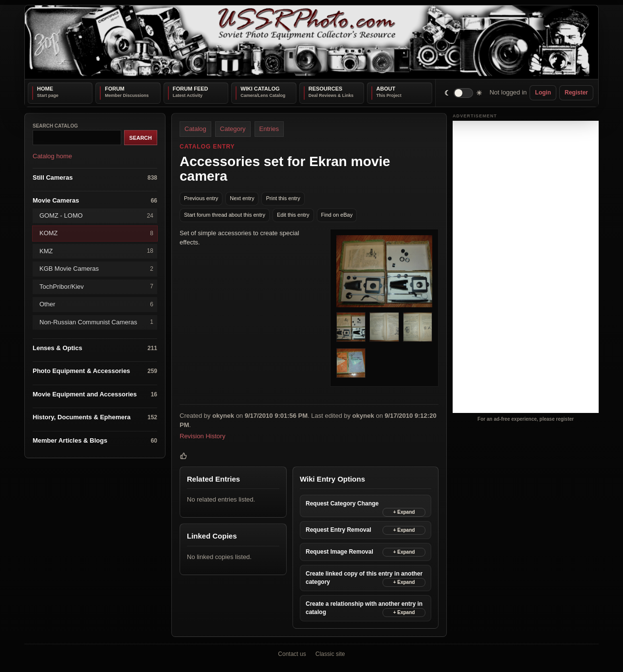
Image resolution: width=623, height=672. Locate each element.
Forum (114, 89)
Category (233, 129)
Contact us (292, 654)
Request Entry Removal (339, 529)
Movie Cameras (95, 201)
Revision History (202, 436)
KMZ (96, 251)
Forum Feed (191, 89)
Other (96, 304)
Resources (326, 89)
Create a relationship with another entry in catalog (364, 608)
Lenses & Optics (95, 348)
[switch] (464, 93)
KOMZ (96, 233)
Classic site (330, 654)
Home (45, 89)
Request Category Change (342, 503)
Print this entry (283, 198)
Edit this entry (293, 215)
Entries (269, 129)
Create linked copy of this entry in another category (364, 578)
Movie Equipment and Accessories (95, 394)
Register (576, 93)
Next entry (242, 198)
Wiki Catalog (260, 89)
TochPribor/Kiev (96, 287)
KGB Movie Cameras (96, 269)
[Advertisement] (526, 267)
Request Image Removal (339, 552)
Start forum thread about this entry (225, 215)
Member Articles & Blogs (95, 440)
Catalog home (52, 156)
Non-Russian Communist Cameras (96, 322)
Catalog (195, 129)
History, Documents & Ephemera (95, 418)
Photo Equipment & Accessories (95, 371)
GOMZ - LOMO (96, 215)
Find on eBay (337, 215)
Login (543, 93)
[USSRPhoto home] (311, 42)
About (386, 89)
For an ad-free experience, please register (526, 419)
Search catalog (55, 126)
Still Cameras (95, 177)
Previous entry (201, 198)
